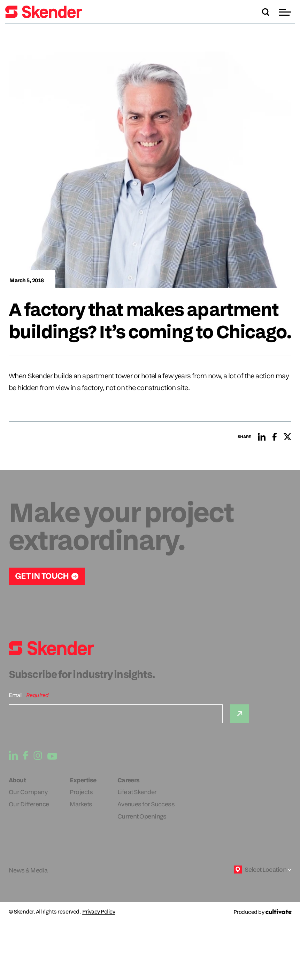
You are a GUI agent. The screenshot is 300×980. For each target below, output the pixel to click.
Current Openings (142, 816)
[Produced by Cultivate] (262, 912)
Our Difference (29, 804)
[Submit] (240, 714)
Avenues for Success (146, 804)
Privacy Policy (99, 912)
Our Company (28, 792)
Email (16, 695)
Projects (81, 792)
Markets (81, 804)
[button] (286, 12)
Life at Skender (137, 792)
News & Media (28, 870)
